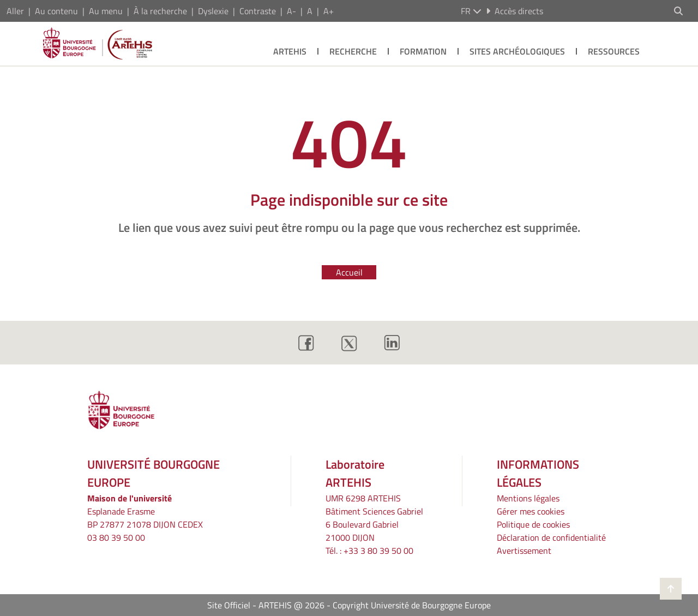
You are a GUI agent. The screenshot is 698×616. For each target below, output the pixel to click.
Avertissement (524, 551)
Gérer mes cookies (531, 511)
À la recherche (160, 11)
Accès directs (515, 11)
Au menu (106, 11)
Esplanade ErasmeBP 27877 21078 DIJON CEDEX (145, 518)
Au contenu (56, 11)
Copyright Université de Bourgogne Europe (412, 605)
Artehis (290, 51)
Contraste (258, 11)
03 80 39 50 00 (116, 537)
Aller (15, 11)
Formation (423, 51)
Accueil (349, 272)
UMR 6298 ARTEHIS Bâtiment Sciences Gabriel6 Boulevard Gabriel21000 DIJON (374, 518)
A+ (329, 11)
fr (471, 11)
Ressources (614, 51)
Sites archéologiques (517, 51)
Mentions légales (528, 498)
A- (291, 11)
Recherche (353, 51)
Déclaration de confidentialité (551, 537)
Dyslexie (213, 11)
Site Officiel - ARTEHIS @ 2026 (266, 605)
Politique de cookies (533, 524)
